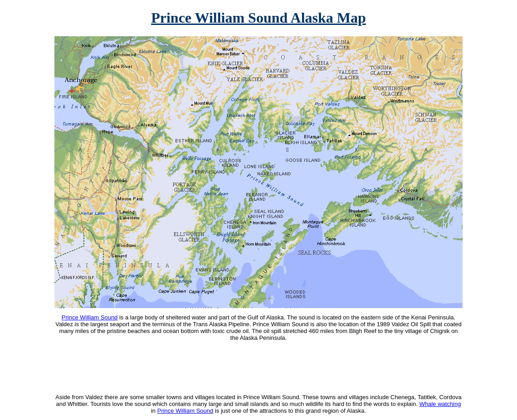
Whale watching (440, 404)
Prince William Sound (90, 317)
